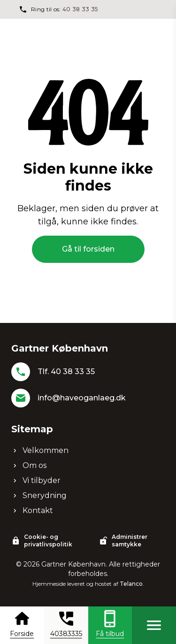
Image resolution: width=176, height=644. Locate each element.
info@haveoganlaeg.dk (82, 398)
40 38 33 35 (80, 9)
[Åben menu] (154, 625)
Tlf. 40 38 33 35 (66, 372)
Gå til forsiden (88, 249)
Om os (29, 465)
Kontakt (32, 510)
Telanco (131, 584)
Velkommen (40, 450)
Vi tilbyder (36, 480)
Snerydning (39, 495)
